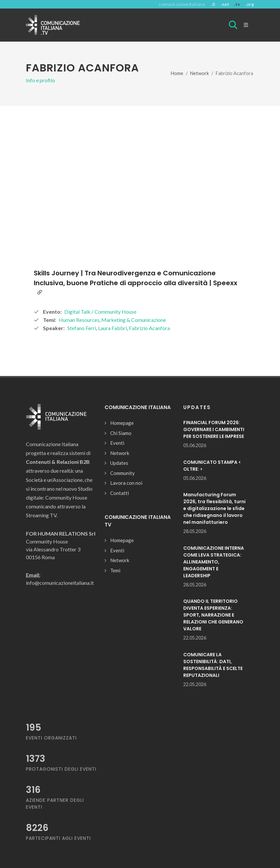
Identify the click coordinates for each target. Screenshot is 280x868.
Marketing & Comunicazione (134, 320)
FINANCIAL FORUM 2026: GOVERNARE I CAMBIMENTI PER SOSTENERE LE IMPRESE (214, 429)
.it (213, 4)
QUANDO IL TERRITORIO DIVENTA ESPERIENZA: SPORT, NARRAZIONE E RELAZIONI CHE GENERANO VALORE (213, 615)
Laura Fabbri (112, 328)
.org (250, 4)
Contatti (120, 493)
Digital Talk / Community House (100, 312)
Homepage (122, 423)
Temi (115, 570)
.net (225, 4)
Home (177, 73)
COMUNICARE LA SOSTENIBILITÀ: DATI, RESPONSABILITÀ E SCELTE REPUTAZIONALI (213, 665)
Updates (119, 463)
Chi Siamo (121, 433)
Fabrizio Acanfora (149, 328)
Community (122, 473)
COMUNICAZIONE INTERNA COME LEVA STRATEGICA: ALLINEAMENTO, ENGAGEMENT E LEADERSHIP (214, 562)
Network (200, 73)
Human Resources (79, 320)
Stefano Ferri (82, 328)
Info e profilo (40, 80)
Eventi (117, 443)
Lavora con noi (126, 483)
